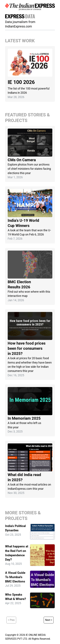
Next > (49, 620)
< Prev (11, 620)
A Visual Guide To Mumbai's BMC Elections (15, 577)
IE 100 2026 (21, 82)
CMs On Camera (22, 160)
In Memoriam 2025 (24, 418)
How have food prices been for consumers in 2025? (27, 348)
